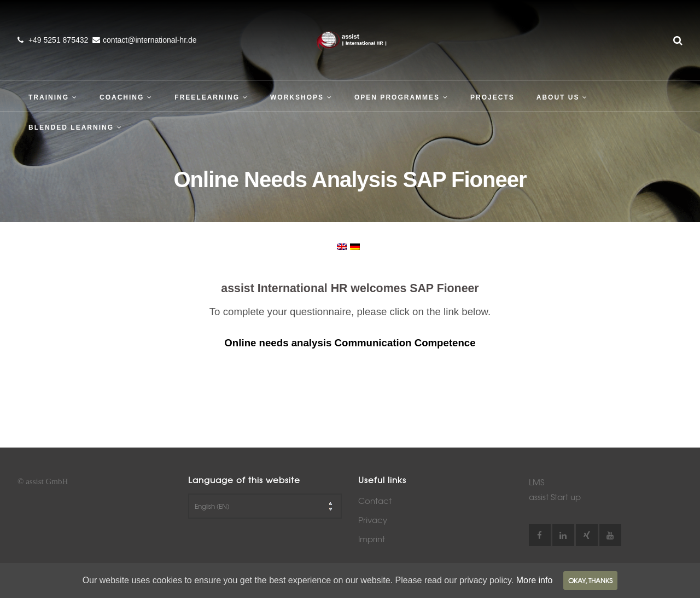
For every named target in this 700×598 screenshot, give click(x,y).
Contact (375, 501)
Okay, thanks (590, 580)
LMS (536, 482)
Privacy (373, 520)
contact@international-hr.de (150, 40)
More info (535, 580)
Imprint (372, 539)
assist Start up (555, 497)
